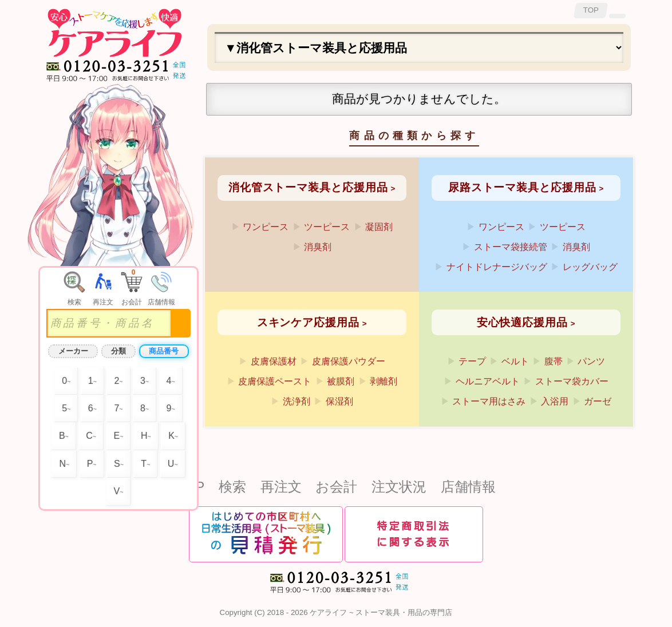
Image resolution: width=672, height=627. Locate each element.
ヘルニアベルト (488, 381)
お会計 (336, 487)
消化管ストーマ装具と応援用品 (308, 187)
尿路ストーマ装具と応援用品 (522, 187)
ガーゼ (598, 401)
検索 (232, 487)
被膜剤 (341, 381)
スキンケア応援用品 (308, 322)
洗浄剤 (297, 401)
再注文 (281, 487)
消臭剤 (318, 247)
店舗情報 (468, 487)
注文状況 (399, 487)
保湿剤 (339, 401)
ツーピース (327, 227)
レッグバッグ (590, 267)
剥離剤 (384, 381)
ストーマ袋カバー (572, 381)
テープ (472, 361)
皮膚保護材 (274, 361)
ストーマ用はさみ (489, 401)
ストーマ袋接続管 (511, 247)
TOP (591, 10)
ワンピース (266, 227)
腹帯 (554, 361)
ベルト (515, 361)
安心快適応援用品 (522, 322)
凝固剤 (379, 227)
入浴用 (555, 401)
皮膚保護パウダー (349, 361)
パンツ (591, 361)
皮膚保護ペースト (275, 381)
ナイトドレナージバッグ (497, 267)
